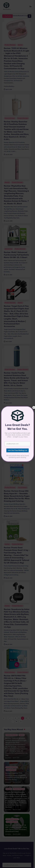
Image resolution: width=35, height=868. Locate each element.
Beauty (7, 180)
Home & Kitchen (10, 118)
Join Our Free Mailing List (17, 846)
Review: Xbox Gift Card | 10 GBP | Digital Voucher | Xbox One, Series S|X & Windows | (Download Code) (17, 803)
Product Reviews (10, 45)
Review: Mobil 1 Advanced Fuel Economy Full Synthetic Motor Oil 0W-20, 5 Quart (16, 250)
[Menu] (32, 6)
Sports (20, 45)
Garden (7, 528)
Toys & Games (22, 471)
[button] (9, 84)
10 (17, 700)
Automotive (9, 244)
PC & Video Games (11, 417)
